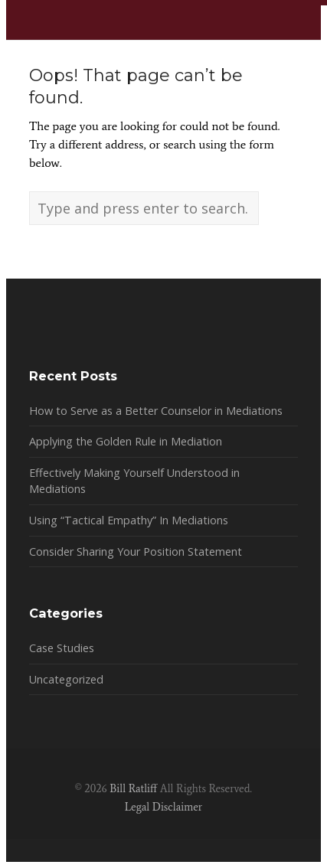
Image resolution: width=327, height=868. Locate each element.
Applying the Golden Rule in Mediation (126, 441)
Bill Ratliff (133, 788)
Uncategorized (66, 679)
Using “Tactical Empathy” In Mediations (129, 520)
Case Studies (62, 648)
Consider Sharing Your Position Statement (136, 551)
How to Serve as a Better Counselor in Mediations (156, 411)
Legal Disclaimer (164, 807)
